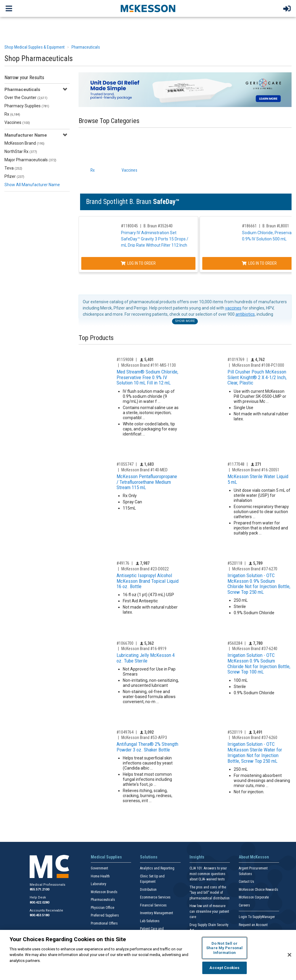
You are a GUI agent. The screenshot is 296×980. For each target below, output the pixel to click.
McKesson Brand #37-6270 (255, 569)
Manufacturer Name (26, 135)
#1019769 (236, 360)
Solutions (149, 857)
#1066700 (125, 643)
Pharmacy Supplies (27, 106)
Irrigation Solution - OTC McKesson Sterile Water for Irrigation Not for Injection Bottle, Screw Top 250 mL (255, 752)
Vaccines (17, 122)
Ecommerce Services (155, 897)
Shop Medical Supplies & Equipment (35, 47)
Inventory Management (156, 913)
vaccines (233, 308)
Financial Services (153, 905)
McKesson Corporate (254, 897)
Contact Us (246, 882)
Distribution (148, 890)
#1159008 (125, 360)
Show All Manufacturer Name (32, 185)
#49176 (123, 563)
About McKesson (254, 857)
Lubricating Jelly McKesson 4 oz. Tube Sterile (146, 658)
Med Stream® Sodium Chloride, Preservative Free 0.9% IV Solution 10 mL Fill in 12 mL (147, 377)
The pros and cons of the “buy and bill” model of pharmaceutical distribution (210, 893)
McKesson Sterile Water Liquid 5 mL (258, 479)
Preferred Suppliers (105, 915)
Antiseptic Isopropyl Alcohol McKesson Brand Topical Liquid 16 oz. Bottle (148, 581)
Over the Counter (26, 98)
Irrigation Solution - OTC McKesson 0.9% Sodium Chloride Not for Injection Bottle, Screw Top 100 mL (259, 663)
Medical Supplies (106, 857)
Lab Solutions (150, 921)
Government (99, 868)
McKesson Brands (104, 892)
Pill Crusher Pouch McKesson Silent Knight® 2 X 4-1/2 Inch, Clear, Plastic (257, 377)
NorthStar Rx (21, 151)
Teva (13, 168)
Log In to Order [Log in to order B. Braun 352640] (138, 263)
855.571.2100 (39, 889)
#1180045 (129, 226)
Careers (244, 905)
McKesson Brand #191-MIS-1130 (149, 365)
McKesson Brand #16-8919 (144, 649)
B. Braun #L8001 (276, 226)
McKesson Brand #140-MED (144, 470)
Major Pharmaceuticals (30, 160)
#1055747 (125, 464)
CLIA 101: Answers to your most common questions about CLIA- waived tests (208, 874)
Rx (12, 114)
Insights (197, 857)
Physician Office (102, 908)
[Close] (289, 955)
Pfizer (14, 176)
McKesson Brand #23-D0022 (145, 569)
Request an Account (253, 925)
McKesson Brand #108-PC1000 (258, 365)
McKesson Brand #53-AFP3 (144, 738)
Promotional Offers (104, 923)
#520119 (235, 732)
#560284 (235, 643)
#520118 (235, 563)
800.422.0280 (39, 902)
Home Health (100, 876)
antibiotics (245, 314)
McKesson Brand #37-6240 (255, 649)
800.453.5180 (39, 915)
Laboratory (98, 884)
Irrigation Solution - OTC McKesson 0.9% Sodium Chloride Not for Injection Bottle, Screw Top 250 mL (259, 584)
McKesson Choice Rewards (258, 890)
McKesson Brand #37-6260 (255, 738)
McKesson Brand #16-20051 (256, 470)
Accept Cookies (224, 968)
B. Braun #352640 (158, 226)
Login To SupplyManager (257, 917)
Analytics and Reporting (157, 868)
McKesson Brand (24, 143)
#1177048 (236, 464)
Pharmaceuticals (86, 47)
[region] (148, 955)
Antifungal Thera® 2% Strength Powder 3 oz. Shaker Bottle (147, 747)
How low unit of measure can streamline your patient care (209, 911)
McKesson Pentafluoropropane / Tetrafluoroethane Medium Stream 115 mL (147, 482)
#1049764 (125, 732)
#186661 (249, 226)
